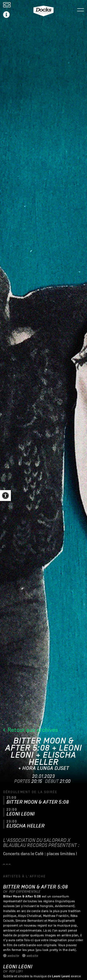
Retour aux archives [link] (31, 730)
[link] (5, 496)
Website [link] (11, 956)
